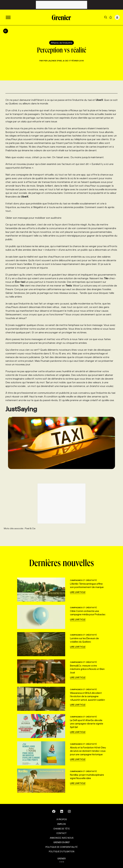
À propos (62, 819)
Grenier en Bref (62, 842)
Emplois (61, 824)
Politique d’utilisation (62, 851)
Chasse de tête (61, 829)
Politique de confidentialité (61, 847)
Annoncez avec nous (62, 838)
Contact (61, 833)
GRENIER (61, 859)
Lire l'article (78, 592)
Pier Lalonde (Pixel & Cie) (56, 61)
